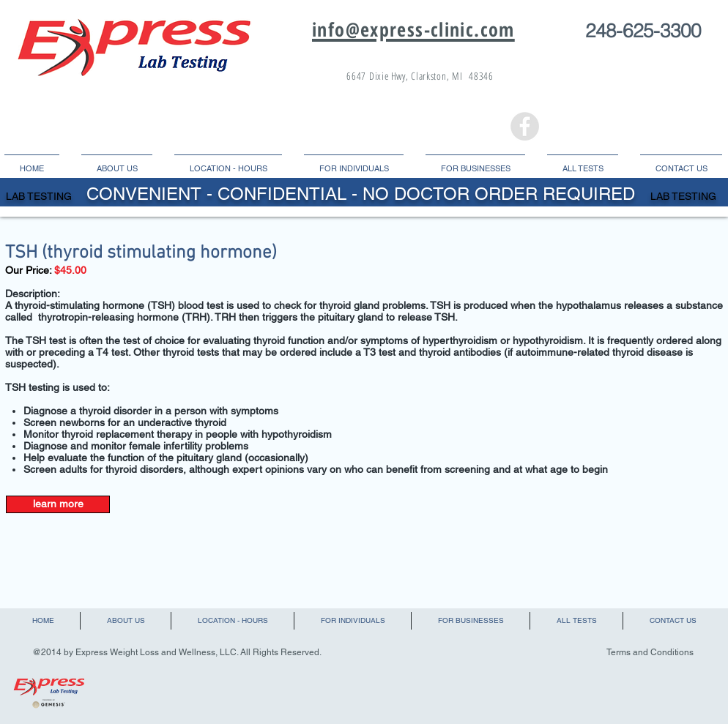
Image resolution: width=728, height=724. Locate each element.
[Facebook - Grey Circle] (525, 126)
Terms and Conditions (650, 652)
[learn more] (58, 504)
